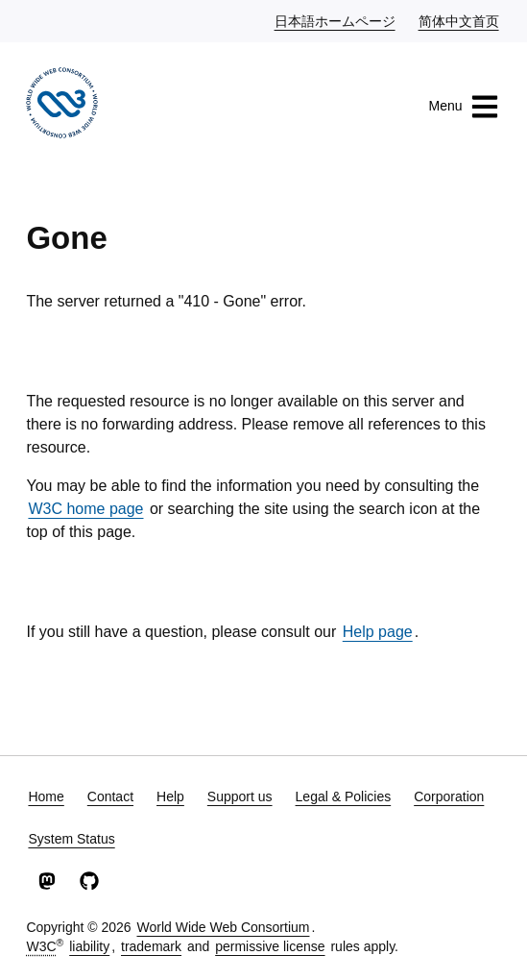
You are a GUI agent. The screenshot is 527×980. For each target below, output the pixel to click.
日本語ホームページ (336, 20)
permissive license (270, 946)
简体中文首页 (460, 20)
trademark (151, 946)
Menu (464, 107)
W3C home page (85, 509)
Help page (378, 632)
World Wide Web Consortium (223, 927)
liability (89, 946)
